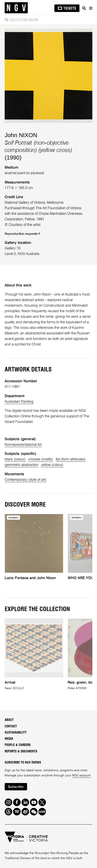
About (9, 720)
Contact (11, 726)
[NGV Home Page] (16, 8)
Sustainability (16, 733)
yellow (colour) (52, 465)
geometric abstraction (22, 465)
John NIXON (21, 135)
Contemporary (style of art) (25, 480)
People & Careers (18, 745)
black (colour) (15, 459)
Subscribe (16, 787)
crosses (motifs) (41, 459)
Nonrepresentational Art (23, 445)
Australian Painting (19, 402)
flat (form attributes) (71, 459)
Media (9, 739)
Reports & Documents (21, 751)
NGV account (81, 775)
